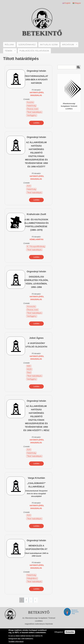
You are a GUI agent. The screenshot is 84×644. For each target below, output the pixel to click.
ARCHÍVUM (70, 45)
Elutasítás (70, 632)
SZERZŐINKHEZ (27, 45)
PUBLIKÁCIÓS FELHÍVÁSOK (34, 51)
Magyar (77, 3)
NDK (29, 366)
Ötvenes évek (32, 109)
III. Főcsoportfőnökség (36, 246)
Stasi (29, 373)
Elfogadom (59, 632)
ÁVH (29, 186)
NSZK (29, 369)
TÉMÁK (10, 51)
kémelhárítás (37, 239)
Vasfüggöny (32, 115)
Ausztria (30, 102)
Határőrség (31, 106)
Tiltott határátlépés (34, 112)
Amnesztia (31, 306)
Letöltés (36, 123)
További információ (16, 641)
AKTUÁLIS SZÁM (49, 45)
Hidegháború (32, 578)
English (66, 3)
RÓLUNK (9, 45)
